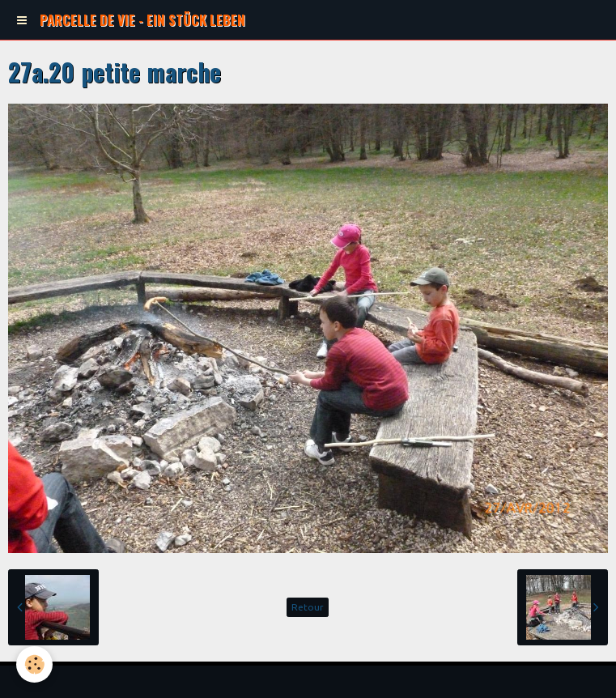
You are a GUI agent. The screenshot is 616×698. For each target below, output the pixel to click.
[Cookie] (34, 664)
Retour (308, 607)
